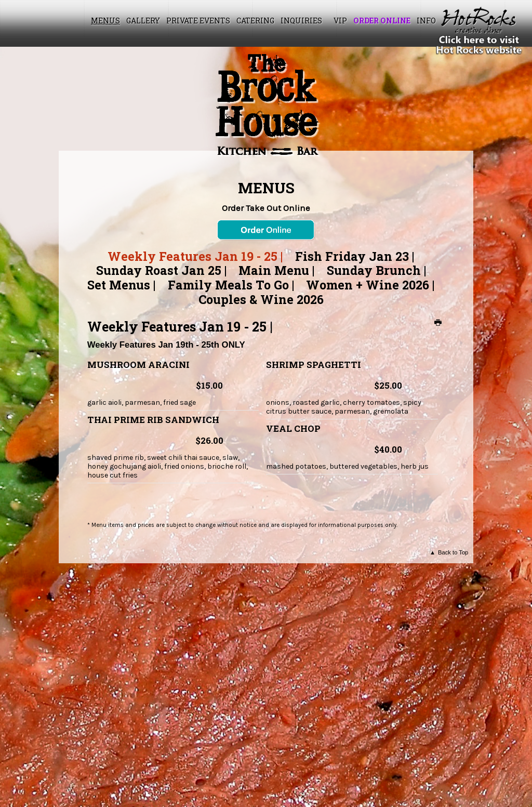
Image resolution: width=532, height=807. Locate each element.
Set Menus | (121, 285)
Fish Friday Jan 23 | (355, 256)
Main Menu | (276, 270)
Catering (255, 21)
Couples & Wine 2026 (261, 299)
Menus (105, 21)
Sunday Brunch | (376, 270)
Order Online (382, 21)
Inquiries (301, 21)
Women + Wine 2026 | (370, 285)
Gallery (143, 21)
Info (426, 21)
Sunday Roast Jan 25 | (161, 270)
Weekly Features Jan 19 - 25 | (195, 256)
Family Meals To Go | (231, 285)
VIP (340, 21)
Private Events (198, 21)
